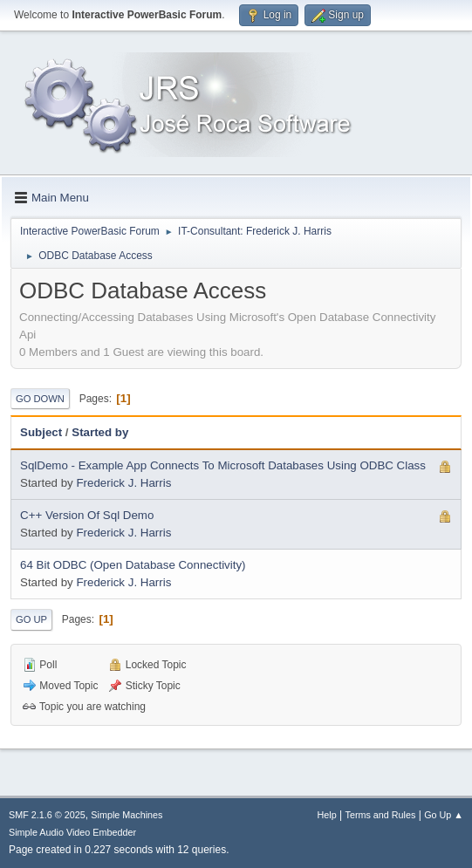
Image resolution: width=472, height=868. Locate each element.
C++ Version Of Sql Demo (87, 515)
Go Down (40, 399)
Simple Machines (127, 815)
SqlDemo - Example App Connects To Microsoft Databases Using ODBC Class (223, 465)
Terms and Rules (381, 815)
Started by (100, 432)
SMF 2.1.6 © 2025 (47, 815)
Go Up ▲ (444, 815)
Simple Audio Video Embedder (72, 832)
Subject (41, 432)
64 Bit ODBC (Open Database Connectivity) (133, 565)
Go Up (31, 619)
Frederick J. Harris (123, 483)
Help (327, 815)
